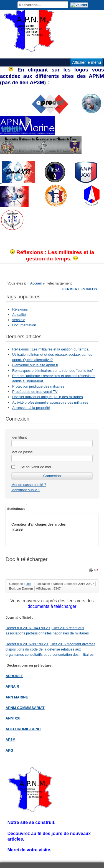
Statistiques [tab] (16, 509)
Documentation (24, 325)
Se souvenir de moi (36, 467)
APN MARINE (17, 697)
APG (9, 750)
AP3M (11, 740)
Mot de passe (22, 452)
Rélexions (20, 309)
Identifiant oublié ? (26, 490)
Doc (29, 584)
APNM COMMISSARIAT (25, 708)
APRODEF (14, 676)
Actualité (19, 315)
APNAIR (12, 686)
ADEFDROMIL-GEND (23, 729)
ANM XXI (13, 718)
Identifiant (19, 437)
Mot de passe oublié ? (29, 485)
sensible (19, 320)
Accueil (36, 283)
